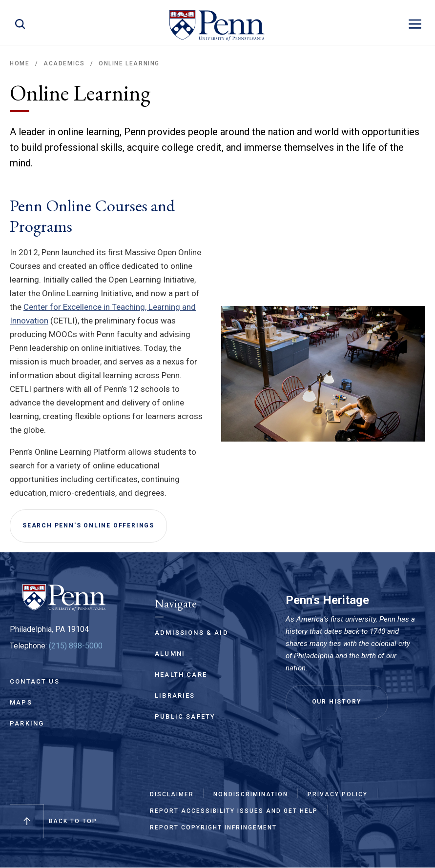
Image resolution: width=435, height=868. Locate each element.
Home (20, 63)
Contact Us (35, 681)
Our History (337, 702)
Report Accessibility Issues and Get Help (234, 811)
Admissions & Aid (192, 633)
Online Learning (129, 63)
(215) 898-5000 (76, 646)
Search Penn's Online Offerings (88, 525)
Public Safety (185, 717)
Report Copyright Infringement (213, 828)
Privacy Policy (338, 794)
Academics (64, 63)
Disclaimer (172, 794)
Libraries (175, 696)
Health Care (181, 675)
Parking (27, 723)
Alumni (170, 654)
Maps (21, 702)
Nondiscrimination (251, 794)
